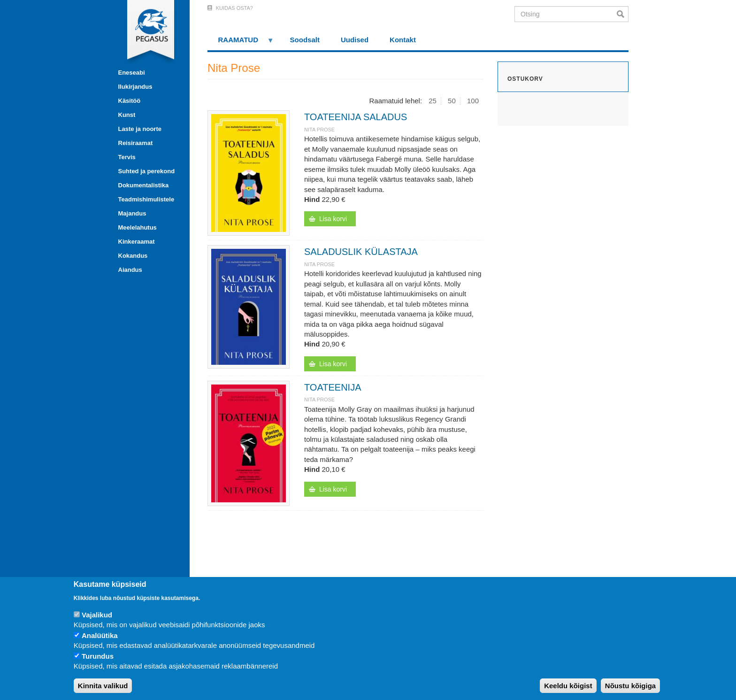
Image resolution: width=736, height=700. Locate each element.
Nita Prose (319, 130)
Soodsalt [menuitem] (305, 40)
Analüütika (100, 635)
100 (473, 101)
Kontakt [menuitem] (403, 40)
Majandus (132, 213)
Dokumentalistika (144, 185)
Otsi (623, 14)
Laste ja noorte (140, 129)
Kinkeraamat (137, 242)
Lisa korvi (333, 219)
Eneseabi (132, 73)
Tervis (127, 157)
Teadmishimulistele (146, 199)
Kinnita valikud (103, 686)
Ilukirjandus (135, 87)
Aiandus (130, 270)
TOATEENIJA (333, 387)
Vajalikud (97, 615)
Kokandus (133, 256)
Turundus (98, 656)
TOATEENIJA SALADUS (356, 117)
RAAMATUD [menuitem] (241, 43)
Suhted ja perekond (147, 171)
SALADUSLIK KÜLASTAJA (361, 252)
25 (433, 101)
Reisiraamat (136, 143)
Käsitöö (130, 101)
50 (452, 101)
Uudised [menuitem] (355, 40)
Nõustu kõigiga (630, 686)
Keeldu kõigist (568, 686)
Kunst (127, 115)
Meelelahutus (138, 227)
